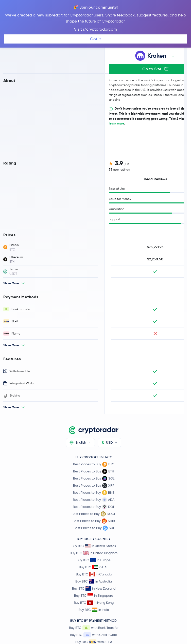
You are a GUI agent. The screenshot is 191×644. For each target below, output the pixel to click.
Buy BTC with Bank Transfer (94, 628)
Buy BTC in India (94, 610)
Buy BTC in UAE (94, 567)
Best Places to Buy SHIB (94, 521)
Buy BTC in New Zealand (94, 588)
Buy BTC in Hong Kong (94, 603)
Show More (11, 283)
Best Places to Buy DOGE (94, 514)
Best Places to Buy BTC (94, 464)
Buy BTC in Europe (94, 560)
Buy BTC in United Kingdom (94, 553)
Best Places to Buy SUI (94, 528)
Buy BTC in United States (94, 546)
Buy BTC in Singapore (94, 596)
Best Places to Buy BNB (94, 493)
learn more (116, 123)
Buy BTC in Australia (94, 581)
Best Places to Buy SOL (94, 479)
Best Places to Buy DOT (94, 507)
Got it (95, 39)
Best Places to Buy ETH (94, 471)
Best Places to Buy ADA (94, 500)
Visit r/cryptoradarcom (95, 29)
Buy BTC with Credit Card (94, 635)
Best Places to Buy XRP (94, 486)
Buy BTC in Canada (94, 574)
